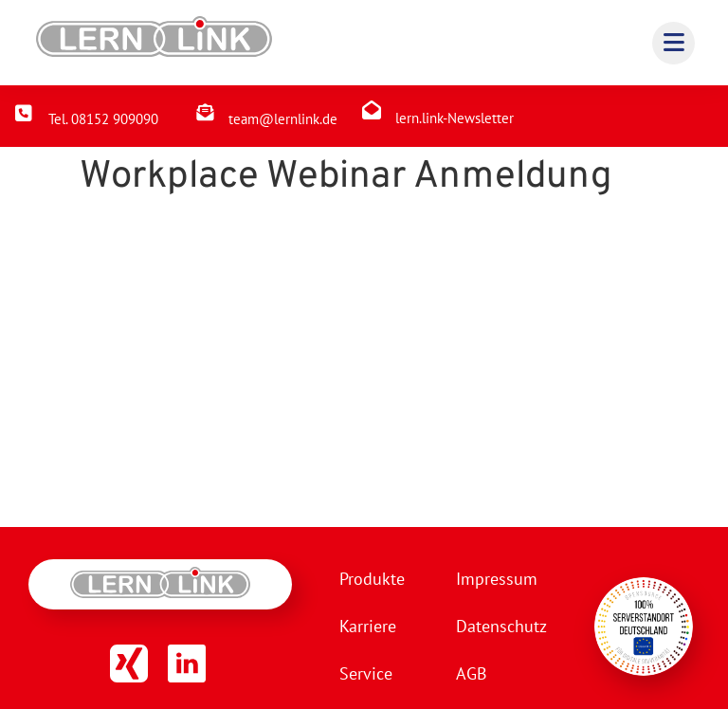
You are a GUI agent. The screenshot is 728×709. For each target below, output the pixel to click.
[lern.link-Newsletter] (372, 110)
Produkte (372, 579)
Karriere (368, 626)
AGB (472, 673)
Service (366, 673)
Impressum (497, 579)
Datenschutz (501, 626)
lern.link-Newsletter (455, 118)
